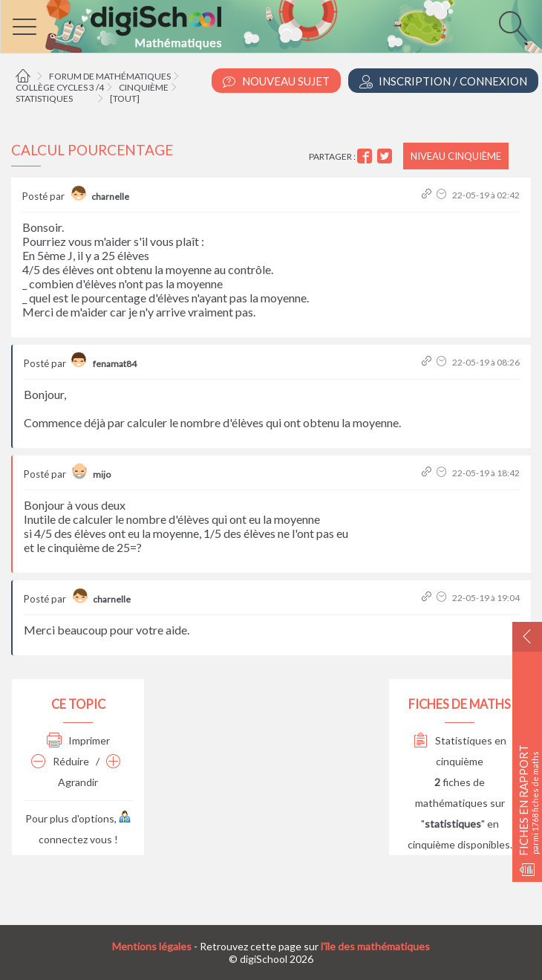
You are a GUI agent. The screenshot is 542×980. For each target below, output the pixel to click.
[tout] (125, 98)
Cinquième (144, 87)
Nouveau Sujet (276, 81)
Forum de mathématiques (110, 76)
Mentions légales (152, 946)
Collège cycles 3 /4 (60, 87)
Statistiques (44, 98)
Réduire (60, 761)
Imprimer (78, 740)
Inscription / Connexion (443, 81)
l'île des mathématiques (375, 946)
